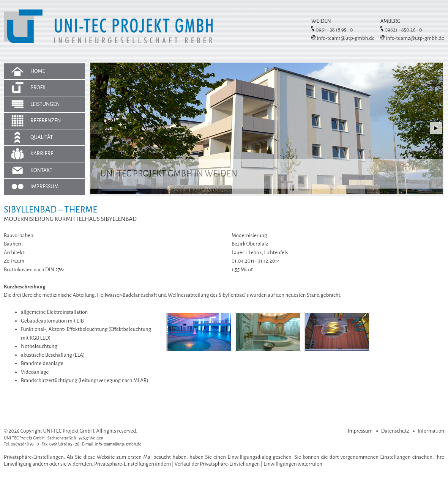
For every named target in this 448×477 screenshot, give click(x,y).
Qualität (42, 137)
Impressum (45, 187)
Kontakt (41, 170)
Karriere (42, 153)
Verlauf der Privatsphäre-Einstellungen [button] (217, 464)
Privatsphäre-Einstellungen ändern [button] (133, 464)
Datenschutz (395, 431)
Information (431, 431)
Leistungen (45, 104)
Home (38, 71)
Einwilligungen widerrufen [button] (293, 464)
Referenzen (46, 120)
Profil (38, 87)
